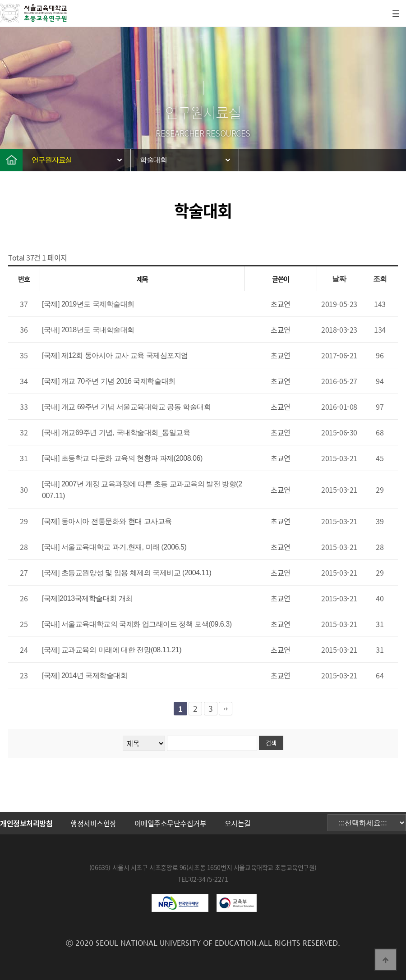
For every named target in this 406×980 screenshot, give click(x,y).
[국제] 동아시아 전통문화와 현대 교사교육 (107, 521)
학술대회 (153, 160)
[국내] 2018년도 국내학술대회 (88, 330)
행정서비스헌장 (93, 823)
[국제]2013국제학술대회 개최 (87, 598)
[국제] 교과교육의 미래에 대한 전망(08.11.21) (112, 650)
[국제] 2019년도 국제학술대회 (88, 304)
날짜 (339, 279)
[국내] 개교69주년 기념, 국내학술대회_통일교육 (116, 433)
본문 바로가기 (0, 0)
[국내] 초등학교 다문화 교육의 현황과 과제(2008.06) (122, 458)
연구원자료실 (52, 160)
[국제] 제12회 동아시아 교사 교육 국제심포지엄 (115, 355)
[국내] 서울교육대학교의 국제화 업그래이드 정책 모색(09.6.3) (137, 624)
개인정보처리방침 (26, 823)
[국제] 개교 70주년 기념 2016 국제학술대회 (109, 381)
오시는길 (238, 823)
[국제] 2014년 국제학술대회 (85, 675)
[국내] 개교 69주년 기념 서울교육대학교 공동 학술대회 (126, 407)
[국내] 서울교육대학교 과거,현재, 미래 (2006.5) (114, 547)
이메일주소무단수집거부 (171, 823)
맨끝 (226, 709)
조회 (380, 279)
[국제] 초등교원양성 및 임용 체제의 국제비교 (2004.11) (127, 573)
